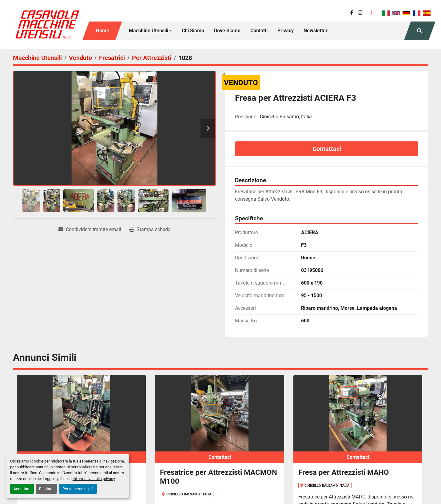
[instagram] (360, 13)
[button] (150, 31)
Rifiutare (46, 489)
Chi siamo (193, 31)
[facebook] (352, 13)
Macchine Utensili (149, 31)
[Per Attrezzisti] (152, 58)
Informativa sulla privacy (94, 479)
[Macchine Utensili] (37, 58)
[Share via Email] (90, 230)
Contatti (259, 31)
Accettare (22, 489)
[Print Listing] (150, 230)
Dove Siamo (227, 31)
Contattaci (327, 149)
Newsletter (316, 31)
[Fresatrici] (112, 58)
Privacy (286, 31)
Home (103, 31)
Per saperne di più (78, 489)
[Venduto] (80, 58)
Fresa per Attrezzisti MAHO (344, 472)
